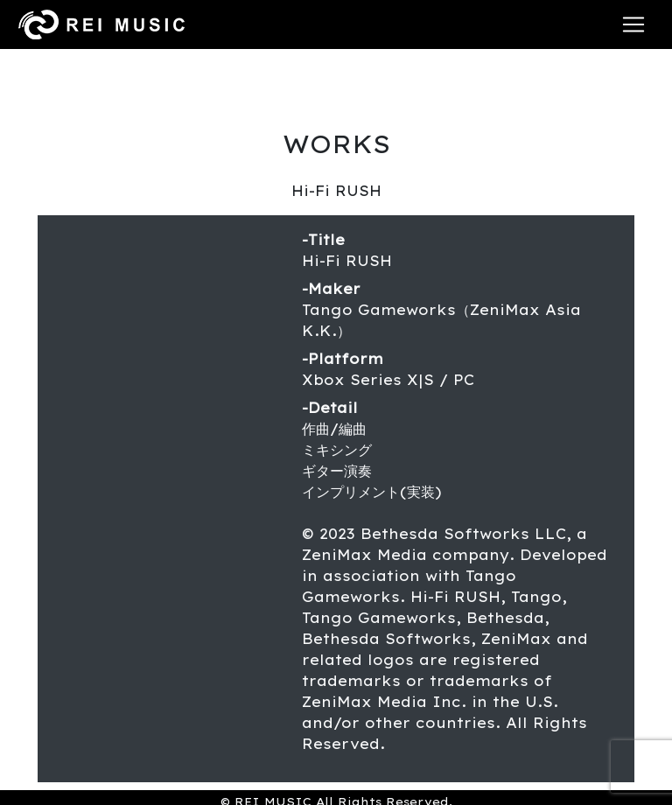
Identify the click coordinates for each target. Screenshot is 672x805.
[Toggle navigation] (633, 24)
